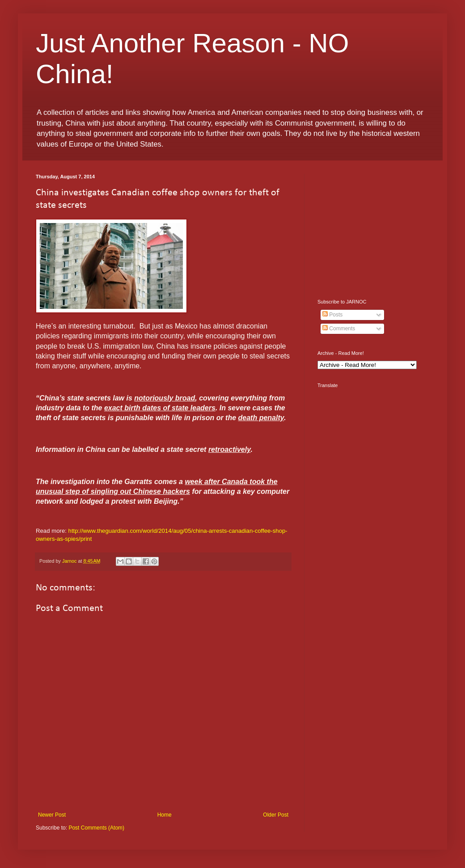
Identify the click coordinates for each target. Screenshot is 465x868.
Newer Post (52, 815)
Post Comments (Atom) (96, 828)
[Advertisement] (373, 230)
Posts (332, 315)
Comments (339, 329)
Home (165, 815)
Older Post (276, 815)
